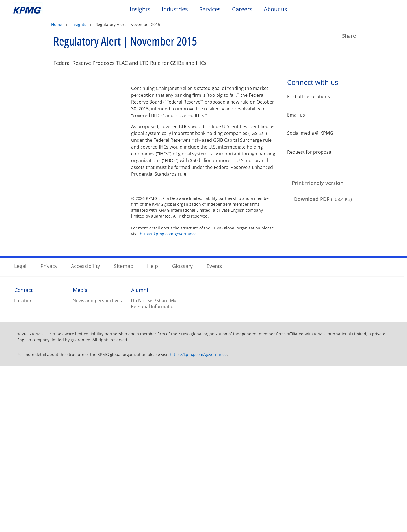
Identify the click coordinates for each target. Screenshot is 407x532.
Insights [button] (140, 9)
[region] (203, 503)
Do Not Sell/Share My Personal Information (154, 469)
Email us (296, 115)
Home (57, 24)
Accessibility (85, 432)
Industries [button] (175, 9)
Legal (20, 432)
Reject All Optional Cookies (311, 504)
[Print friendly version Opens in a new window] (316, 183)
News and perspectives (97, 466)
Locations (24, 466)
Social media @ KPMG (310, 133)
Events (214, 432)
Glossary (182, 432)
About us (278, 9)
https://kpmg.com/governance (168, 234)
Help (152, 432)
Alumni (140, 456)
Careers (245, 9)
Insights (79, 24)
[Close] (398, 503)
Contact (23, 456)
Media (80, 456)
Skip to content (49, 8)
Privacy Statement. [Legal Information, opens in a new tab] (170, 526)
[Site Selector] (389, 10)
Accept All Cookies (311, 519)
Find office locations (309, 97)
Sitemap (124, 432)
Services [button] (210, 9)
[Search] (376, 11)
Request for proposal (310, 152)
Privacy (49, 432)
